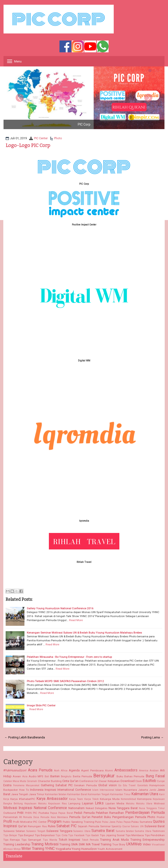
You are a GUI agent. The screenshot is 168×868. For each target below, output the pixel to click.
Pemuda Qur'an (80, 817)
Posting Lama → (152, 737)
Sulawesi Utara (82, 831)
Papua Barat (65, 813)
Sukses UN (137, 826)
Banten (55, 776)
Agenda (74, 770)
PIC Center (41, 138)
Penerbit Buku (101, 817)
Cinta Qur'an (70, 781)
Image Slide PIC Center (41, 705)
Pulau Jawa (109, 822)
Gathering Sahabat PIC (57, 785)
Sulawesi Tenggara (59, 831)
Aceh (57, 771)
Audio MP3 (36, 776)
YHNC (50, 849)
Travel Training (102, 844)
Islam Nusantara (126, 790)
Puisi (98, 822)
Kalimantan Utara (145, 794)
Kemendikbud (128, 799)
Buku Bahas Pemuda (131, 776)
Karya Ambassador (52, 799)
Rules (52, 826)
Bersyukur (104, 776)
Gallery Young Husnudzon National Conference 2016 (60, 608)
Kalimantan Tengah (99, 794)
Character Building (50, 781)
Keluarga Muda (110, 799)
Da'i (96, 781)
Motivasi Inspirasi (18, 808)
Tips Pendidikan (155, 835)
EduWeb (149, 781)
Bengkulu (66, 776)
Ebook (139, 781)
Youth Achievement (110, 849)
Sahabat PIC (66, 826)
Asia (25, 776)
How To (24, 790)
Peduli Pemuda (84, 813)
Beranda (39, 737)
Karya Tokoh (92, 799)
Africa (64, 771)
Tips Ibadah (92, 835)
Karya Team (76, 799)
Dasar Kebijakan (109, 781)
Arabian (154, 771)
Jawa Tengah (20, 794)
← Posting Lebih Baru (19, 737)
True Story (119, 844)
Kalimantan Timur (120, 794)
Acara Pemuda (40, 770)
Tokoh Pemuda (90, 840)
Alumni (109, 771)
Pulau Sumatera (142, 822)
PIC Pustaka (41, 813)
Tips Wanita (50, 840)
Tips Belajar (10, 835)
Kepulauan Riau (57, 804)
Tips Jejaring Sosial (112, 835)
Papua (54, 813)
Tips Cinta (61, 835)
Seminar (105, 826)
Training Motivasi (45, 844)
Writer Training (33, 849)
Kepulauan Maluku (35, 804)
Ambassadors (126, 770)
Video (147, 844)
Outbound (10, 813)
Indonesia (37, 790)
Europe (161, 781)
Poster (161, 817)
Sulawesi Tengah (36, 831)
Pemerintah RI (13, 817)
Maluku (130, 804)
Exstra (7, 785)
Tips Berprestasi (45, 835)
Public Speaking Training (78, 822)
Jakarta (143, 790)
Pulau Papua (123, 822)
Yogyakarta (63, 849)
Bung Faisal (155, 776)
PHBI (20, 813)
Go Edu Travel (127, 785)
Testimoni (158, 831)
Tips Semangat (31, 840)
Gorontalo (143, 785)
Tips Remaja (12, 840)
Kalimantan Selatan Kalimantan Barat (66, 794)
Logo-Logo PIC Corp (28, 145)
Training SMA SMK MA (75, 844)
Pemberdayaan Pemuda (145, 813)
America (144, 771)
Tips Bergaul (26, 835)
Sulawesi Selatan (14, 831)
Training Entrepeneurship (148, 840)
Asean (17, 776)
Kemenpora (144, 799)
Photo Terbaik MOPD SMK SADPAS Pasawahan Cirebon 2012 (65, 681)
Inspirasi (50, 790)
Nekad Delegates (97, 808)
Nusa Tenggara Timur (152, 808)
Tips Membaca (135, 835)
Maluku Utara (144, 804)
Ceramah (32, 781)
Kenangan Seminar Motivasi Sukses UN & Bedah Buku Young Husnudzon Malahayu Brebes (84, 633)
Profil (8, 822)
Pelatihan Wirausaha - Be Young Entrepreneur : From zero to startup (69, 657)
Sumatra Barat (103, 831)
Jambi (153, 790)
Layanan (88, 803)
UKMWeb (134, 844)
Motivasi (159, 803)
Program (55, 822)
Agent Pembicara (92, 770)
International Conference (74, 790)
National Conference (50, 808)
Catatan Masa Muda (15, 781)
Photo (58, 138)
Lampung (74, 803)
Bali (47, 776)
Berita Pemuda (82, 776)
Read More (76, 620)
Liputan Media (115, 803)
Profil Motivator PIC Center (30, 822)
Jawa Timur (37, 794)
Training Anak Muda (114, 840)
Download (128, 781)
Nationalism (76, 808)
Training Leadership (17, 844)
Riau (45, 826)
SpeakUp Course (121, 826)
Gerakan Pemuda (85, 785)
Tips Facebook (76, 835)
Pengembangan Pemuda (129, 817)
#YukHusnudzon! (15, 770)
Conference (86, 781)
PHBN (28, 813)
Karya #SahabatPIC (23, 799)
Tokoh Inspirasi (69, 840)
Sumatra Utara (143, 831)
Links (99, 803)
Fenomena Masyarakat (26, 785)
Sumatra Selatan (125, 831)
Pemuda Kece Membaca (54, 817)
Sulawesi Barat (155, 826)
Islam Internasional (103, 790)
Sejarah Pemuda (88, 826)
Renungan (34, 826)
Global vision (107, 785)
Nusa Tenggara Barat (123, 808)
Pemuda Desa (31, 817)
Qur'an (22, 826)
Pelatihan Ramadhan (110, 813)
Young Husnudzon (84, 849)
